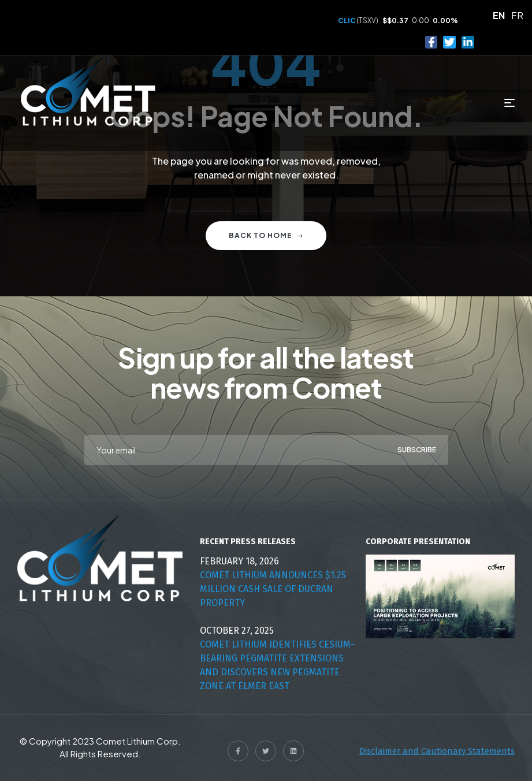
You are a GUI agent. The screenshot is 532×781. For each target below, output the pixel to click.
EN (499, 15)
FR (517, 15)
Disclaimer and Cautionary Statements (437, 751)
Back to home (266, 235)
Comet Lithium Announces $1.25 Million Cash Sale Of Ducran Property (273, 589)
